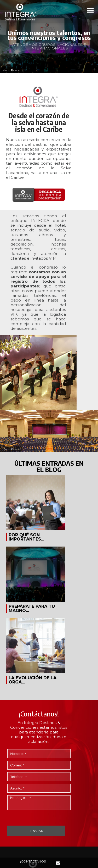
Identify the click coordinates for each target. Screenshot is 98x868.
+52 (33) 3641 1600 (49, 783)
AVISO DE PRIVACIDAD (49, 849)
